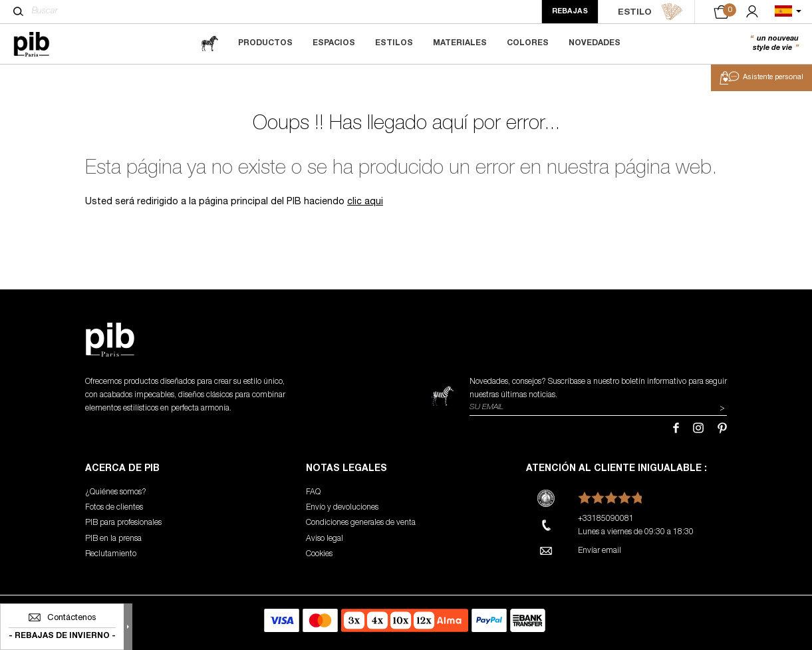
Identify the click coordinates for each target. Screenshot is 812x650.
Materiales (460, 43)
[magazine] (209, 44)
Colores (528, 43)
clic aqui (365, 202)
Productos (265, 43)
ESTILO (650, 12)
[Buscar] (18, 11)
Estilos (394, 43)
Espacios (334, 43)
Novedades (595, 43)
